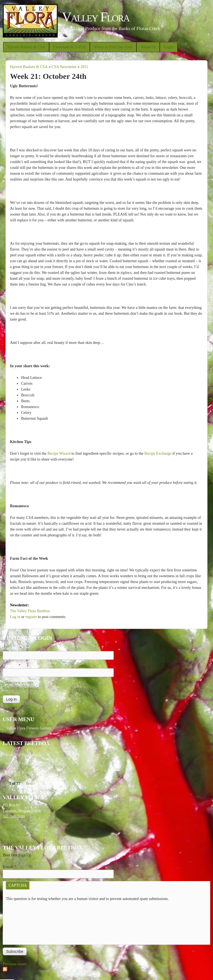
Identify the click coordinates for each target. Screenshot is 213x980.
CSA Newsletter (64, 67)
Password (12, 665)
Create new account (18, 683)
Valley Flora (96, 17)
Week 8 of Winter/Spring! (25, 755)
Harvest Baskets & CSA (26, 47)
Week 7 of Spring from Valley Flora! (33, 763)
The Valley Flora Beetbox (30, 611)
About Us (148, 47)
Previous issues (15, 964)
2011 (84, 67)
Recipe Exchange (158, 453)
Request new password (21, 688)
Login (168, 47)
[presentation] (29, 922)
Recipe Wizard (59, 453)
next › (30, 783)
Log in (15, 617)
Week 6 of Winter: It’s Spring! (28, 772)
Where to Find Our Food (113, 47)
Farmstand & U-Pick (69, 47)
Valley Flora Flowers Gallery (29, 728)
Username (12, 648)
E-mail (10, 867)
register (31, 617)
